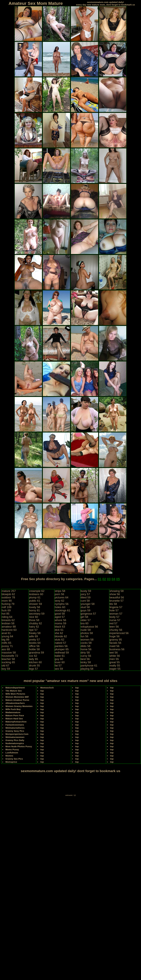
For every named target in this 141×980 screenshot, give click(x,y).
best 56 (85, 659)
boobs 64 (35, 643)
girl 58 (84, 617)
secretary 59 (37, 614)
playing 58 (87, 669)
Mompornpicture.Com (17, 734)
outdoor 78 (8, 597)
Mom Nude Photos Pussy (19, 746)
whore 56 (60, 620)
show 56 (115, 594)
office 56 (34, 646)
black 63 (60, 627)
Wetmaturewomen (15, 737)
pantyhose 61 (89, 665)
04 (113, 579)
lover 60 (60, 662)
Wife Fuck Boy (13, 709)
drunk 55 (34, 665)
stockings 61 (62, 610)
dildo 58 (85, 646)
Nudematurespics (15, 743)
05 (118, 579)
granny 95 (116, 640)
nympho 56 (62, 604)
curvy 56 (86, 656)
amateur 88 (9, 627)
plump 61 (35, 597)
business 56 (117, 649)
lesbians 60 (36, 594)
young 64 (7, 636)
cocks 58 (86, 643)
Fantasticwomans (15, 725)
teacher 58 (8, 659)
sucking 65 (8, 662)
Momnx (9, 756)
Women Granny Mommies (19, 706)
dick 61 (59, 630)
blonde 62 (61, 636)
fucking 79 (8, 604)
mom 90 (7, 601)
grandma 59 (36, 653)
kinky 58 (86, 662)
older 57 (86, 620)
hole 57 (114, 610)
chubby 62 (35, 623)
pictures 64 (61, 597)
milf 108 (7, 607)
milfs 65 (6, 643)
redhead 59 (62, 653)
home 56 (86, 649)
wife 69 (33, 636)
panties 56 (61, 646)
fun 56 (84, 636)
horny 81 (34, 610)
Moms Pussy (12, 749)
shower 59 (35, 604)
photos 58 (87, 633)
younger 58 (87, 604)
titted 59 (86, 597)
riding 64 (7, 617)
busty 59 (86, 591)
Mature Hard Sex (14, 719)
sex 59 (59, 669)
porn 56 (59, 594)
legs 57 (33, 669)
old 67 (5, 665)
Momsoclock (47, 688)
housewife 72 (10, 656)
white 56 (115, 656)
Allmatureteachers (15, 703)
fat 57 (58, 665)
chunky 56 (116, 630)
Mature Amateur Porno (17, 700)
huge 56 (115, 636)
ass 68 (6, 649)
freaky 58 (35, 633)
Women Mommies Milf (17, 697)
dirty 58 (85, 653)
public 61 (35, 601)
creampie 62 (37, 591)
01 (100, 579)
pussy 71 (7, 646)
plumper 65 (62, 649)
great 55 (115, 662)
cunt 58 (85, 601)
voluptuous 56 (89, 627)
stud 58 (85, 607)
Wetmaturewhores (15, 728)
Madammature (13, 712)
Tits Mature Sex (14, 691)
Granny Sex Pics (14, 759)
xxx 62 (33, 656)
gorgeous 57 (88, 614)
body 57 (115, 617)
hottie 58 (34, 649)
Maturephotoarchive (16, 722)
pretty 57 (34, 640)
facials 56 (115, 643)
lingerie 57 (116, 607)
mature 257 (9, 591)
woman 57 (116, 614)
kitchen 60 (35, 662)
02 (104, 579)
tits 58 (113, 604)
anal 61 (6, 633)
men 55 (114, 659)
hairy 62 (34, 627)
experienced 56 (119, 633)
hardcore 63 (9, 630)
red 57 (113, 623)
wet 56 (114, 653)
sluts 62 (59, 640)
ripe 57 (33, 630)
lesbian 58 (8, 623)
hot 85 (6, 614)
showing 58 (117, 591)
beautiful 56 (117, 597)
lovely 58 (35, 607)
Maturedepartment (15, 688)
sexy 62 (59, 601)
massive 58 (9, 653)
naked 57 (60, 643)
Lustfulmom (12, 753)
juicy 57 (85, 594)
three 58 (34, 620)
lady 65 (33, 659)
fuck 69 (6, 610)
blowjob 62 (8, 594)
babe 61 (60, 656)
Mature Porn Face (15, 715)
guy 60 (59, 659)
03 (109, 579)
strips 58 (60, 591)
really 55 (115, 665)
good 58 (60, 614)
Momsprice (11, 762)
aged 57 (60, 617)
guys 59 (85, 610)
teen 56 (114, 627)
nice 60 (33, 617)
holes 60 (60, 607)
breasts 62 (8, 620)
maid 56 (115, 646)
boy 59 (6, 669)
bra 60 (84, 623)
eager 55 (115, 669)
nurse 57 (115, 620)
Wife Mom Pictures (15, 694)
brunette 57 (117, 601)
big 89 (5, 640)
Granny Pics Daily (15, 740)
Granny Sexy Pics (15, 731)
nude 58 (86, 630)
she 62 (59, 633)
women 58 (87, 640)
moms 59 (60, 623)
